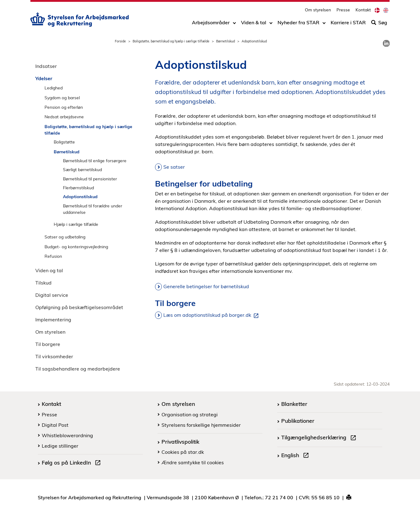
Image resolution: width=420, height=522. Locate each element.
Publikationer (298, 421)
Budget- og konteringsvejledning (76, 247)
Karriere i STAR (348, 24)
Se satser (174, 167)
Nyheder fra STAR (298, 24)
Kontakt (363, 11)
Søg (379, 24)
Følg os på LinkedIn (72, 463)
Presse (343, 11)
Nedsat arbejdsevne (64, 117)
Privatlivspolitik (180, 442)
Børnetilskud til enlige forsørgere (95, 161)
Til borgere (48, 344)
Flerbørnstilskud (78, 188)
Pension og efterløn (64, 107)
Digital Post (55, 425)
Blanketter (294, 404)
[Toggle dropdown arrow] (234, 24)
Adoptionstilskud (80, 196)
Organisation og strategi (190, 414)
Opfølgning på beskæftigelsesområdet (79, 307)
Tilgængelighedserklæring (320, 438)
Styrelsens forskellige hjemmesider (201, 425)
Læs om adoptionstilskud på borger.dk (212, 315)
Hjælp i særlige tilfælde (76, 224)
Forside (120, 41)
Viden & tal (254, 24)
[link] (386, 43)
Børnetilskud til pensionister (90, 179)
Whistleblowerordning (67, 435)
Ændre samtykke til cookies (193, 462)
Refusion (53, 256)
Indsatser (46, 66)
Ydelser (44, 78)
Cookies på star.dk (183, 452)
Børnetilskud (226, 41)
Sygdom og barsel (62, 98)
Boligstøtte (64, 142)
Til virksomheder (54, 356)
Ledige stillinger (60, 446)
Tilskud (43, 283)
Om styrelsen (318, 11)
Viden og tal (49, 270)
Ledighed (54, 88)
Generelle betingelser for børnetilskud (206, 286)
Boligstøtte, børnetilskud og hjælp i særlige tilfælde (171, 41)
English (296, 456)
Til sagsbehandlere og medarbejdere (78, 369)
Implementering (53, 320)
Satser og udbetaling (65, 237)
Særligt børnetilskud (82, 169)
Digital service (52, 295)
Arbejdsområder (211, 24)
